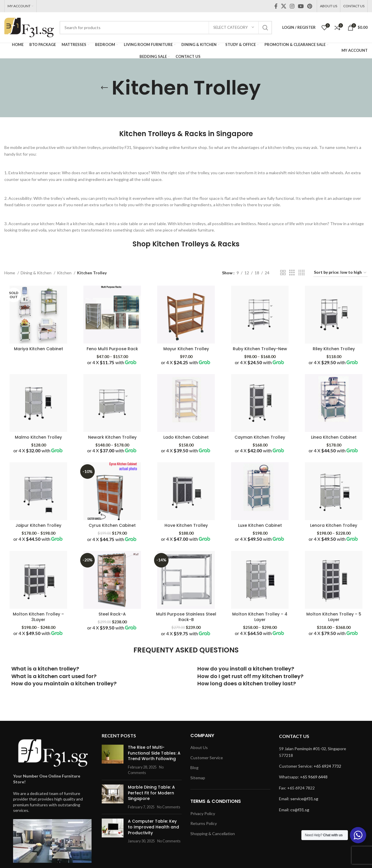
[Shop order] (340, 273)
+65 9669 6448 (314, 777)
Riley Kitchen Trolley (334, 349)
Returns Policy (204, 823)
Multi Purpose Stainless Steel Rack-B (186, 617)
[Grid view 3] (292, 273)
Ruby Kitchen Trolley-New (260, 349)
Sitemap (198, 778)
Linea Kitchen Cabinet (334, 437)
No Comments (169, 807)
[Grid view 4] (302, 273)
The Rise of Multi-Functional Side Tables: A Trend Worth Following (154, 753)
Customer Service (207, 758)
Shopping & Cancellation (213, 834)
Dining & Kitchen (36, 273)
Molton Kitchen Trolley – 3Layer (38, 617)
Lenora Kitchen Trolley (334, 525)
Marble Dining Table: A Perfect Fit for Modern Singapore (151, 793)
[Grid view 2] (283, 273)
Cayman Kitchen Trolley (260, 437)
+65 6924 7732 (327, 766)
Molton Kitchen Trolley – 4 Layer (260, 617)
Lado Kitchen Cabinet (186, 437)
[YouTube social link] (301, 6)
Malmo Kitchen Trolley (38, 437)
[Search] (166, 28)
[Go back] (104, 88)
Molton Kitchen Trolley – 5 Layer (334, 617)
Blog (194, 767)
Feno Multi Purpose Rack (112, 349)
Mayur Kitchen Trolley (186, 349)
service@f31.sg (304, 799)
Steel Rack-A (112, 614)
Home (10, 273)
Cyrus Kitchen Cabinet (112, 525)
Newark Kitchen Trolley (112, 437)
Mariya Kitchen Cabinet (39, 349)
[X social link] (284, 6)
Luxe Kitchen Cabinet (260, 525)
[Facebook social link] (276, 6)
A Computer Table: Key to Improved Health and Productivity (153, 827)
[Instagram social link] (292, 6)
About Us (199, 747)
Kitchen (65, 273)
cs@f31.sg (300, 810)
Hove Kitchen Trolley (186, 525)
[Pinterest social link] (310, 6)
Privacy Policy (203, 813)
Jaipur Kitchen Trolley (38, 525)
